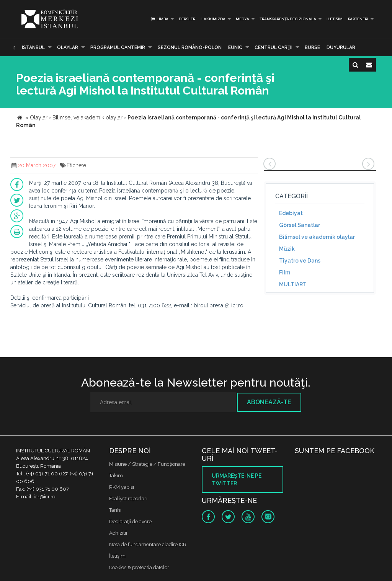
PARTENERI (358, 19)
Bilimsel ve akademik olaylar (317, 237)
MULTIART (293, 284)
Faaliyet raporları (128, 499)
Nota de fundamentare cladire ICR (148, 544)
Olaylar (68, 47)
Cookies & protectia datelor (139, 567)
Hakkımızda (213, 19)
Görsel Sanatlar (300, 225)
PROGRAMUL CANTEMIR (118, 47)
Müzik (287, 249)
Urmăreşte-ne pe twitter (237, 480)
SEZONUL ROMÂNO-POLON (190, 47)
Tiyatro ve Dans (300, 261)
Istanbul (33, 47)
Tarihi (115, 510)
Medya (243, 19)
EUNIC (235, 47)
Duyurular (341, 47)
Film (285, 273)
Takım (116, 476)
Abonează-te (269, 402)
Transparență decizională (288, 19)
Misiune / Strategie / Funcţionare (147, 464)
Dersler (187, 19)
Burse (312, 47)
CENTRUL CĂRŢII (274, 47)
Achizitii (118, 533)
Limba (159, 19)
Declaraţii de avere (130, 521)
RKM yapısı (122, 487)
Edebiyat (291, 213)
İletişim (335, 19)
